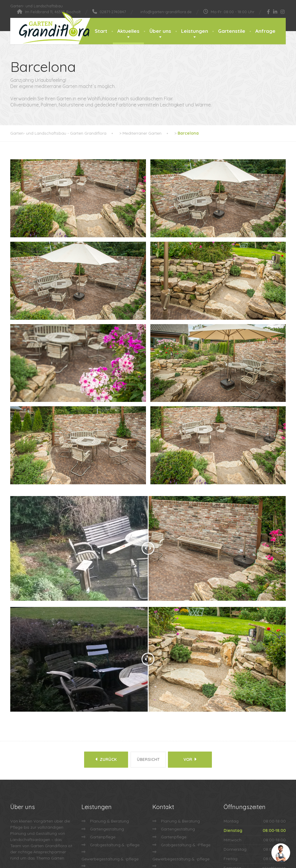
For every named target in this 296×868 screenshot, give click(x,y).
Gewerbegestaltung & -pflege (110, 736)
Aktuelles (128, 31)
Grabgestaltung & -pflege (115, 722)
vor (192, 638)
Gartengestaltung (107, 706)
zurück (104, 638)
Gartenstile (232, 31)
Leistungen (195, 31)
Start (101, 31)
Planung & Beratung (109, 698)
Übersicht (148, 638)
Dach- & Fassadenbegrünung (110, 750)
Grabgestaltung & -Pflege (186, 722)
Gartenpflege (103, 714)
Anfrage (265, 31)
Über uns (160, 31)
